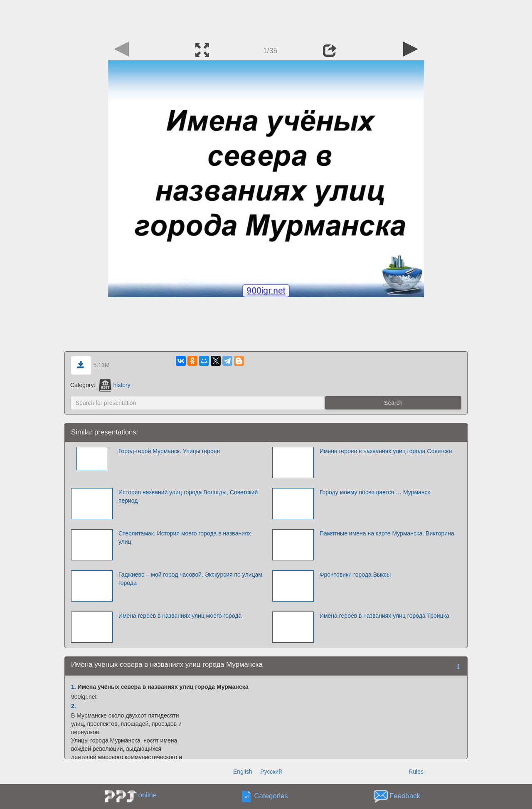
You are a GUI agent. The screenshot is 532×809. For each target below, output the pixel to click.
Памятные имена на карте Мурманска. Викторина (387, 533)
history (115, 385)
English (243, 772)
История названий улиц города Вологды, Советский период (188, 496)
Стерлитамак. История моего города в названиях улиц (185, 538)
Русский (271, 772)
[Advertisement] (266, 19)
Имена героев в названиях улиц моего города (180, 616)
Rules (416, 772)
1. (74, 687)
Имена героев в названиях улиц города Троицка (384, 616)
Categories (271, 796)
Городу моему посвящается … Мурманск (375, 492)
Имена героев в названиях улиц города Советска (386, 451)
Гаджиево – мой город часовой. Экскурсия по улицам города (190, 579)
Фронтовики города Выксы (355, 575)
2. (74, 706)
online (147, 795)
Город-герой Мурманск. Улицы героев (169, 451)
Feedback (405, 796)
